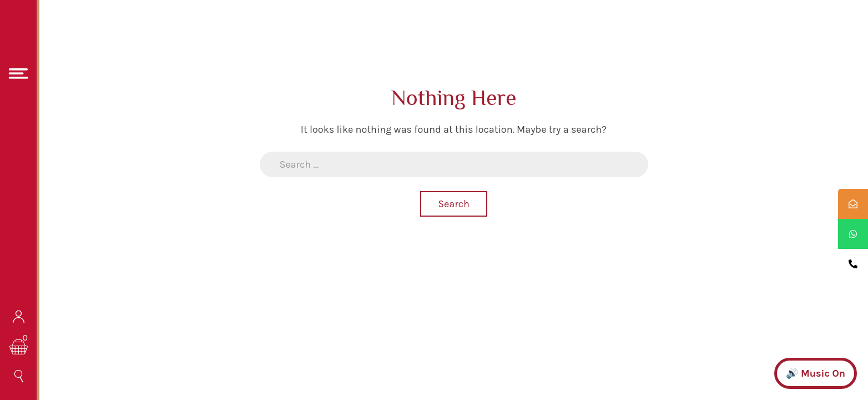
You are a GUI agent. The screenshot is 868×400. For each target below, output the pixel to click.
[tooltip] (853, 204)
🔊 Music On (816, 373)
